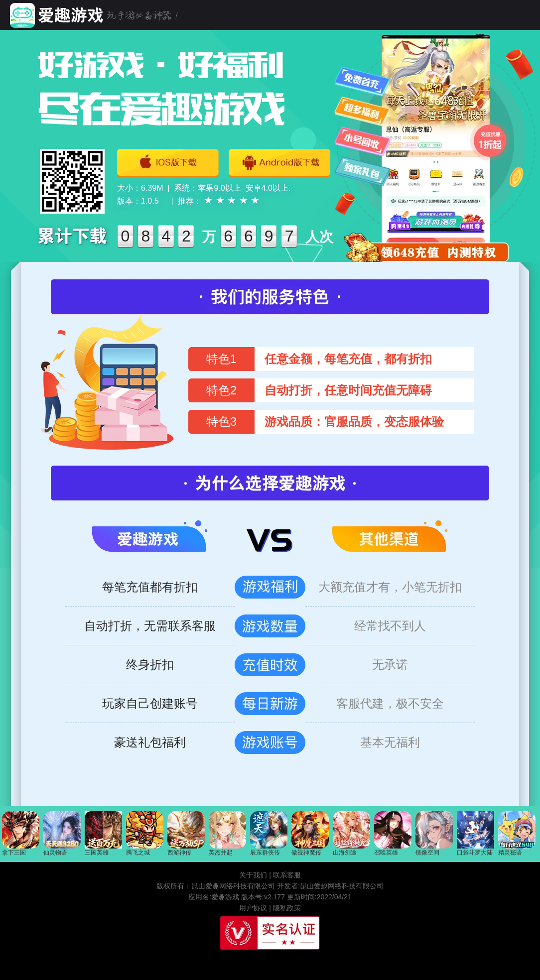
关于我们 (253, 875)
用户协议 (253, 908)
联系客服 (287, 875)
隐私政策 (287, 908)
